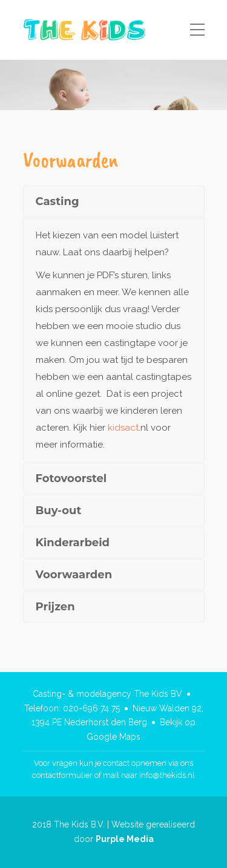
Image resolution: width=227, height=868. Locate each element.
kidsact (123, 428)
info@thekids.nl (167, 775)
